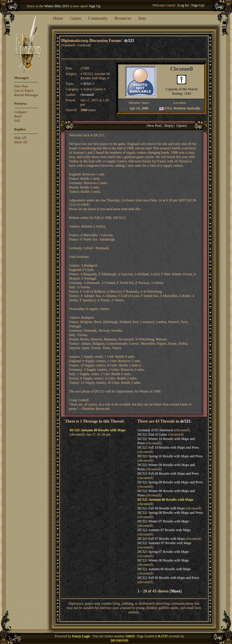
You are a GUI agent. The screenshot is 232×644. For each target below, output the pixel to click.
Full (17, 121)
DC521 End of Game (152, 434)
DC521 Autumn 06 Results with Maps (164, 569)
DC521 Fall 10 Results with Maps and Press (168, 447)
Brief (18, 116)
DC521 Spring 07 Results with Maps (163, 552)
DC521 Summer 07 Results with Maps (164, 543)
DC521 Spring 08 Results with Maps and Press (170, 513)
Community (98, 18)
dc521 (129, 41)
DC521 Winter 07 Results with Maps (163, 521)
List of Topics (24, 91)
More (175, 591)
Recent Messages (26, 95)
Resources (123, 18)
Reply (169, 126)
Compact (20, 112)
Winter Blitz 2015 (57, 6)
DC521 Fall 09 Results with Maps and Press (168, 474)
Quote (182, 126)
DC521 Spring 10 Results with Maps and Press (170, 456)
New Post (21, 86)
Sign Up (95, 6)
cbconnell (87, 95)
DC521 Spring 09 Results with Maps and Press (170, 482)
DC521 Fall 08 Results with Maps (161, 508)
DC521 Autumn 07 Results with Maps (164, 530)
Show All (21, 142)
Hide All (20, 138)
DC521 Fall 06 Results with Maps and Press (168, 578)
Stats (142, 18)
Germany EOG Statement (155, 430)
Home (58, 18)
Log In (183, 5)
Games (76, 18)
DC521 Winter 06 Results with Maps (163, 560)
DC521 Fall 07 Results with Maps (161, 539)
